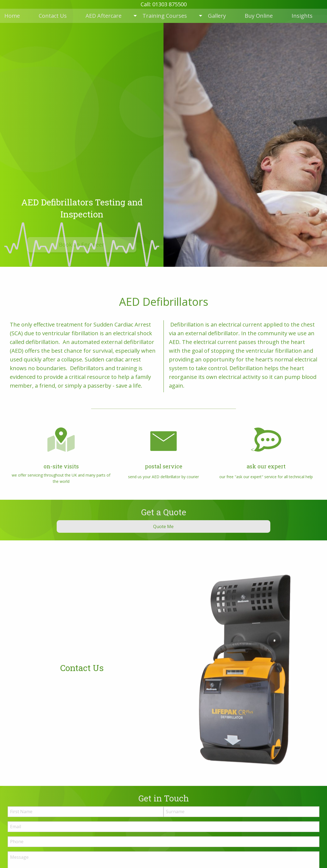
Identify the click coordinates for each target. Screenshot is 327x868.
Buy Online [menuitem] (259, 16)
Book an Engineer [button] (82, 245)
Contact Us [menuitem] (53, 16)
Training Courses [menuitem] (165, 16)
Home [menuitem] (12, 16)
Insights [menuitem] (302, 16)
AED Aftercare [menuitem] (104, 16)
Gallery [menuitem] (217, 16)
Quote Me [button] (163, 526)
